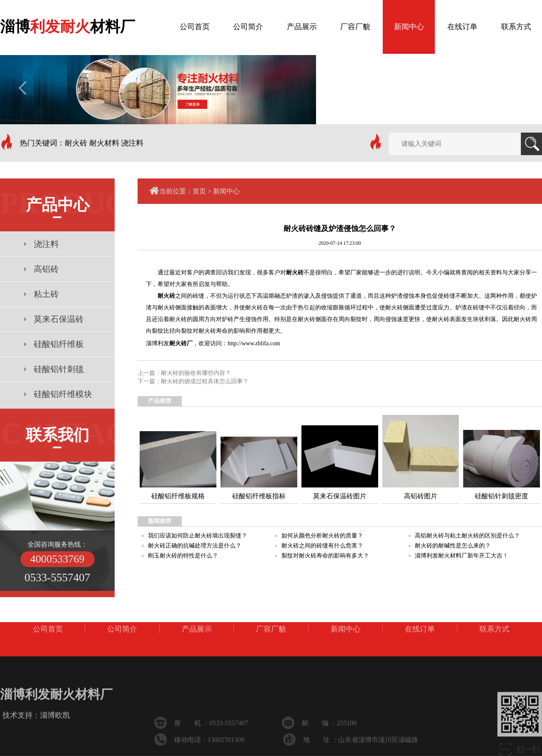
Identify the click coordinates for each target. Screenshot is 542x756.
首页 (199, 191)
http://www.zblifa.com (254, 343)
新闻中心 (226, 191)
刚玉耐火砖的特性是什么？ (183, 556)
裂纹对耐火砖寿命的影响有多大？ (325, 556)
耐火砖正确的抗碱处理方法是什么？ (195, 546)
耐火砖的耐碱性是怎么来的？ (453, 546)
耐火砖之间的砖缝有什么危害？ (322, 546)
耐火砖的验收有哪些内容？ (196, 373)
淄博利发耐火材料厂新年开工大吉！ (462, 556)
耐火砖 (295, 273)
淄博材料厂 (68, 25)
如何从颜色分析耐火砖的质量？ (322, 536)
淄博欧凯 (55, 728)
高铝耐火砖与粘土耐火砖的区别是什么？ (467, 536)
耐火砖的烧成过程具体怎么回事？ (205, 381)
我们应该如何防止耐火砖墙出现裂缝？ (198, 536)
